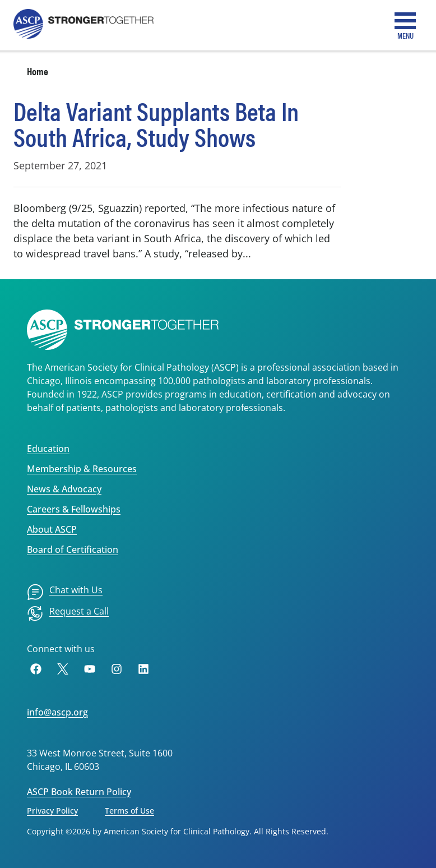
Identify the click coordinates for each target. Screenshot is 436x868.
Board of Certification (73, 550)
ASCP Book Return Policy (79, 792)
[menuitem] (65, 592)
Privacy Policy (52, 811)
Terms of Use (129, 811)
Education (48, 449)
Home (38, 71)
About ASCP (52, 529)
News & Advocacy (64, 489)
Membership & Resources (82, 469)
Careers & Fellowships (74, 509)
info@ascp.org (57, 712)
